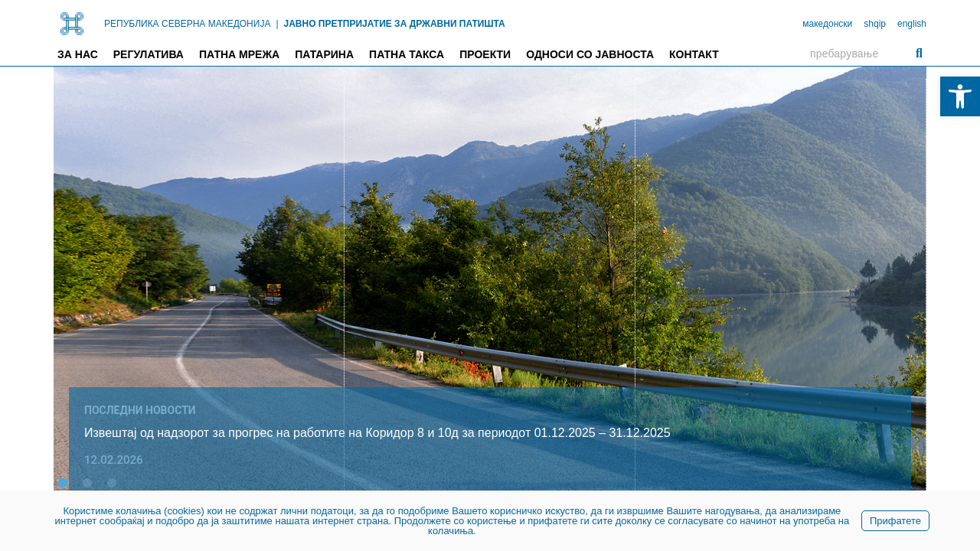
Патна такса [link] (407, 54)
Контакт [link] (694, 54)
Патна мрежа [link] (239, 54)
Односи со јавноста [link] (590, 54)
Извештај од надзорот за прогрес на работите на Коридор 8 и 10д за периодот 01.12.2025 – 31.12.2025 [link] (377, 433)
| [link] (277, 24)
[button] (63, 483)
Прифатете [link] (895, 521)
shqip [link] (875, 24)
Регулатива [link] (149, 54)
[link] (960, 96)
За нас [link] (78, 54)
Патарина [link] (324, 54)
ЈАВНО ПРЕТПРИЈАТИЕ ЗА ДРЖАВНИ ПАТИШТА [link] (395, 24)
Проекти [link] (485, 54)
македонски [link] (827, 24)
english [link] (912, 24)
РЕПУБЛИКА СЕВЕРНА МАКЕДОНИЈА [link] (187, 24)
